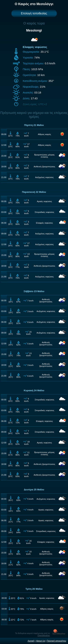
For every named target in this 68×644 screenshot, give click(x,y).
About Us (41, 641)
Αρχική (31, 641)
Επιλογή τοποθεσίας (34, 13)
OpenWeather (44, 635)
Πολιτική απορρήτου (56, 641)
